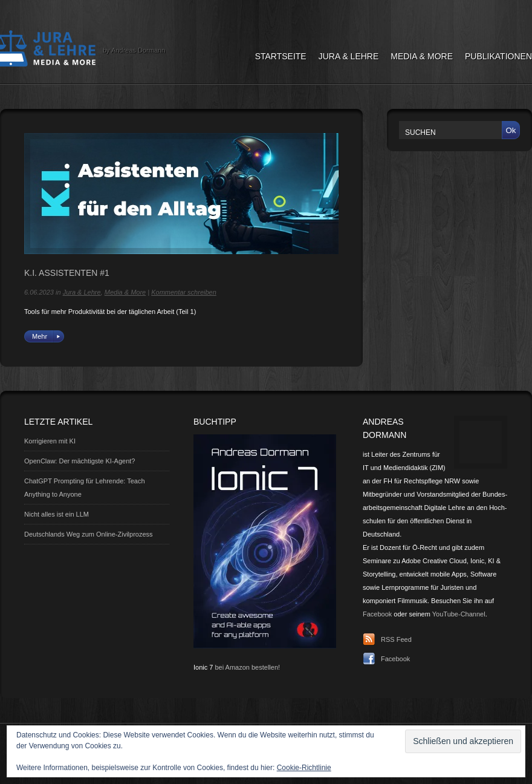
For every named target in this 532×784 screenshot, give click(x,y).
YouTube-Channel (459, 614)
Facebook (377, 614)
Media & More (422, 56)
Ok (511, 130)
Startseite (281, 56)
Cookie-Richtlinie (304, 768)
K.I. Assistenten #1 (67, 273)
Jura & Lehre (349, 56)
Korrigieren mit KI (50, 441)
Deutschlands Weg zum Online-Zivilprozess (89, 534)
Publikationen (498, 56)
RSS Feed (396, 639)
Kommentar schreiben (184, 292)
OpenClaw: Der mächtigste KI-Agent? (79, 461)
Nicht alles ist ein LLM (57, 514)
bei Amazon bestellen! (247, 667)
